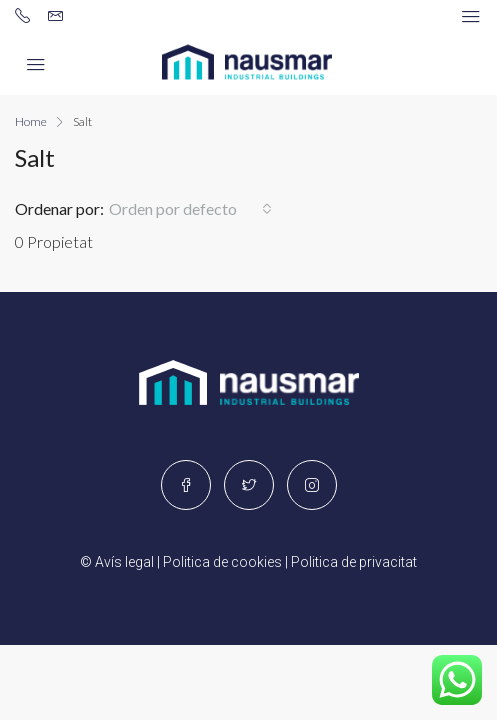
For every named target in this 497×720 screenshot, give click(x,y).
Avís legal (124, 562)
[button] (190, 209)
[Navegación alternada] (471, 17)
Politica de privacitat (354, 562)
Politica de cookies (222, 562)
